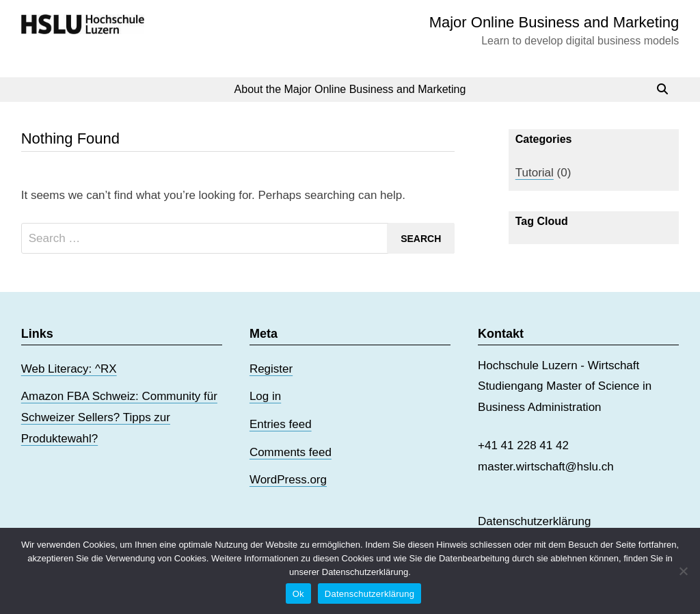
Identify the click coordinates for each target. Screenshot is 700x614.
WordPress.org (288, 480)
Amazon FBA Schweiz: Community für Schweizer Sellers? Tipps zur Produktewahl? (119, 417)
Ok (298, 594)
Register (271, 369)
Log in (265, 396)
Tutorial (535, 173)
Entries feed (281, 424)
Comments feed (291, 452)
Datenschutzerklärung (534, 521)
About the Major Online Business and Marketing (350, 89)
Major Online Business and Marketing (554, 22)
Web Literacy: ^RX (69, 369)
